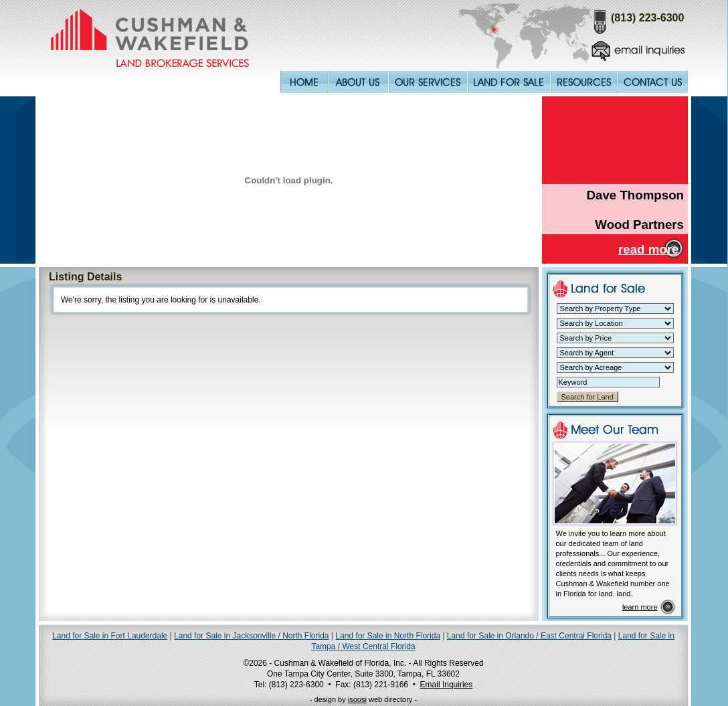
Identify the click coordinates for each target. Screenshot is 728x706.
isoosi (357, 699)
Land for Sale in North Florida (388, 636)
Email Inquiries (447, 685)
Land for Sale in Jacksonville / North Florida (251, 636)
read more (648, 249)
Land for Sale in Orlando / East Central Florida (529, 636)
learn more (640, 607)
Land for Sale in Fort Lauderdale (110, 636)
